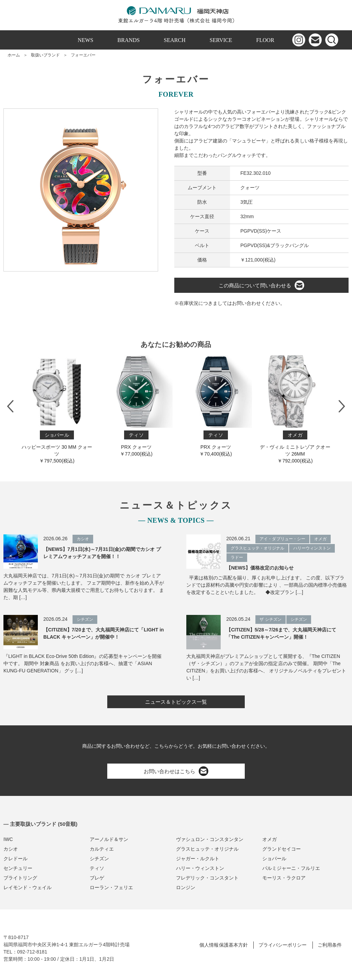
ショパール (274, 859)
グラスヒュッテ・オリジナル (207, 849)
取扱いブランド (45, 55)
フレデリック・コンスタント (207, 878)
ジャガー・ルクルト (198, 859)
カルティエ (102, 849)
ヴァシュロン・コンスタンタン (210, 839)
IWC (8, 839)
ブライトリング (20, 878)
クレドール (15, 859)
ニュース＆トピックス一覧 (176, 702)
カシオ (11, 849)
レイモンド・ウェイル (27, 887)
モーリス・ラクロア (284, 878)
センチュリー (18, 868)
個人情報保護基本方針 (223, 945)
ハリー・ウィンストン (200, 868)
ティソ (97, 868)
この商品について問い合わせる (261, 285)
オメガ (269, 839)
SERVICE (221, 40)
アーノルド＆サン (109, 839)
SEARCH (175, 40)
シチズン (99, 859)
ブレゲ (97, 878)
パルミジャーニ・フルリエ (291, 868)
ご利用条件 (330, 945)
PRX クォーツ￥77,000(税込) (136, 406)
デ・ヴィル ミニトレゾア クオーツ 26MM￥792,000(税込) (295, 409)
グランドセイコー (282, 849)
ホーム (14, 55)
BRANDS (129, 40)
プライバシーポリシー (283, 945)
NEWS (85, 40)
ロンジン (186, 887)
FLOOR (265, 40)
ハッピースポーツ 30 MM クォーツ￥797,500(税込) (57, 409)
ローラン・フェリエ (111, 887)
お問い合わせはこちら (176, 771)
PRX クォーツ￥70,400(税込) (216, 406)
